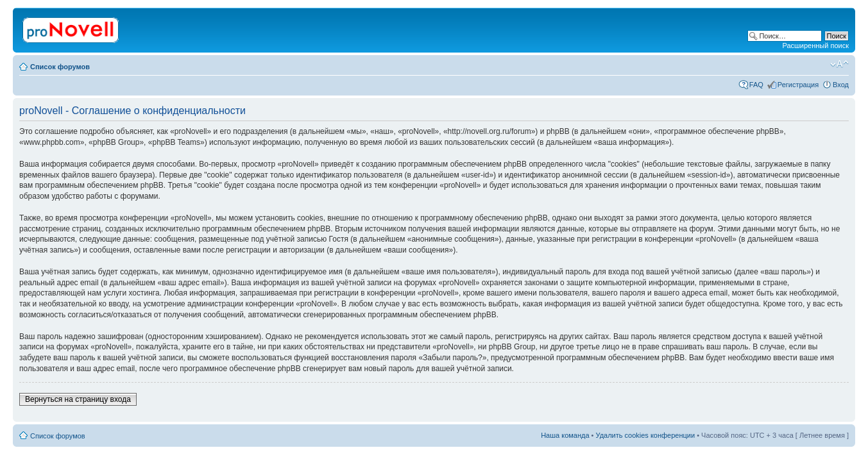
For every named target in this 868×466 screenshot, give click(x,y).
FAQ (756, 85)
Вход (841, 85)
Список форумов (60, 67)
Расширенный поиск (815, 46)
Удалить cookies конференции (646, 435)
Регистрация (798, 85)
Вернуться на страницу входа (78, 399)
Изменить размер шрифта (839, 64)
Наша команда (565, 435)
